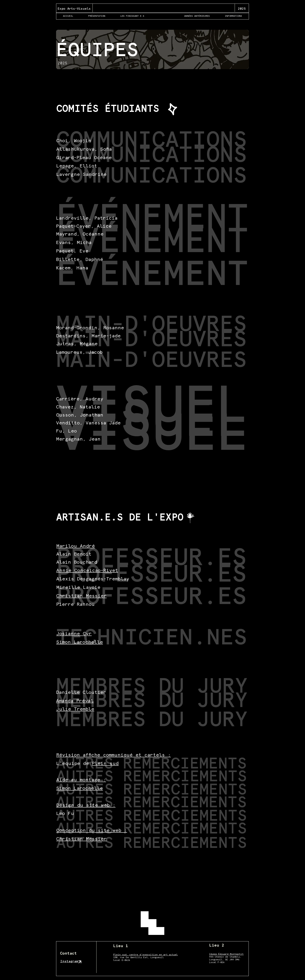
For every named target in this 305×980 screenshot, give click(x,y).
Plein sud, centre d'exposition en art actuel (145, 955)
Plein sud (105, 764)
